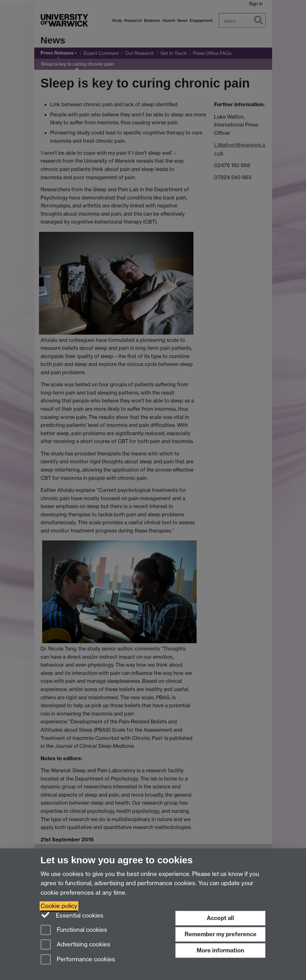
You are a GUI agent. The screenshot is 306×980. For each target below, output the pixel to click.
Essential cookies (72, 915)
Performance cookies (78, 960)
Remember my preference (221, 934)
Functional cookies (74, 930)
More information (220, 950)
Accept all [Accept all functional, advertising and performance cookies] (220, 918)
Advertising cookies (75, 945)
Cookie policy (59, 906)
